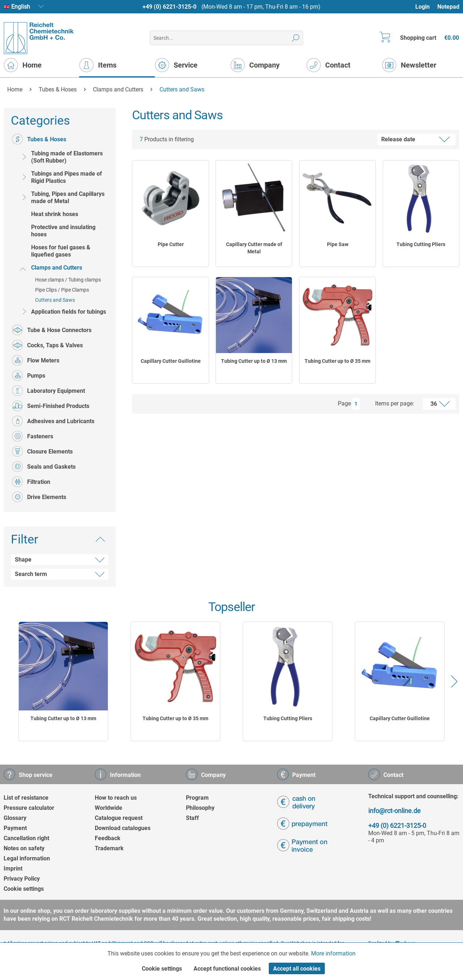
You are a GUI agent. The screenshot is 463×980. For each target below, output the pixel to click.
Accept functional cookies (227, 969)
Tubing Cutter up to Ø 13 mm (254, 361)
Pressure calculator (29, 808)
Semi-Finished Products (51, 406)
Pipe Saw (338, 244)
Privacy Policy (22, 879)
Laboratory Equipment (48, 391)
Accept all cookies (297, 969)
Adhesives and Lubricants (53, 421)
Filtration (31, 482)
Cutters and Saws (55, 300)
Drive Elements (39, 497)
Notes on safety (24, 848)
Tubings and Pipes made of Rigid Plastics (60, 177)
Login (422, 7)
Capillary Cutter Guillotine (171, 361)
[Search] (296, 38)
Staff (192, 818)
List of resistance (26, 798)
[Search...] (226, 38)
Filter (25, 539)
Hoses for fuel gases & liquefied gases (61, 251)
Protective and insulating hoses (63, 231)
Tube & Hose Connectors (52, 330)
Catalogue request (119, 818)
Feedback (108, 838)
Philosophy (200, 808)
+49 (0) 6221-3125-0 (169, 7)
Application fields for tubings (62, 311)
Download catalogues (123, 828)
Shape (23, 560)
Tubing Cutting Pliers (421, 244)
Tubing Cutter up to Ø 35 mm (337, 361)
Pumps (29, 375)
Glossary (15, 818)
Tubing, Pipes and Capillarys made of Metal (62, 197)
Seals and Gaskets (44, 467)
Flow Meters (36, 360)
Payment (15, 828)
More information (333, 953)
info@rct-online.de (394, 811)
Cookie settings (24, 889)
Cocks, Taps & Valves (47, 345)
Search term (31, 574)
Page (344, 403)
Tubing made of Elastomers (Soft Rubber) (61, 157)
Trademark (109, 848)
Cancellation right (26, 838)
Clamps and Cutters (50, 267)
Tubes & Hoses (39, 139)
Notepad (448, 7)
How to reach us (116, 798)
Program (197, 798)
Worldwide (109, 808)
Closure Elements (42, 451)
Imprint (13, 869)
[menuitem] (426, 7)
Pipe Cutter (171, 244)
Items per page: (395, 403)
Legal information (27, 858)
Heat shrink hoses (55, 214)
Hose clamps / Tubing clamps (68, 280)
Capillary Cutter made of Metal (254, 248)
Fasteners (33, 436)
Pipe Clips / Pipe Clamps (62, 290)
